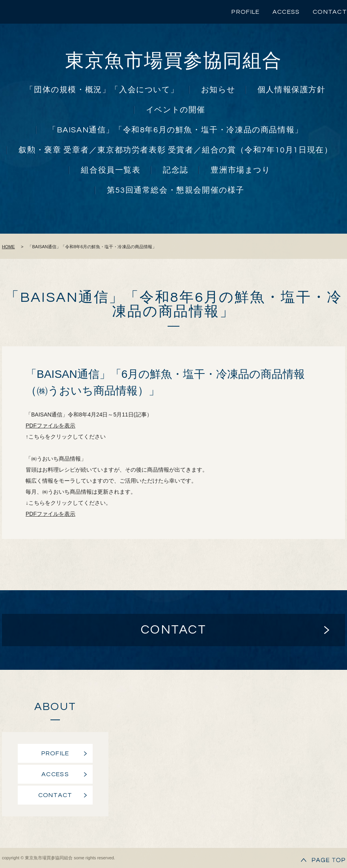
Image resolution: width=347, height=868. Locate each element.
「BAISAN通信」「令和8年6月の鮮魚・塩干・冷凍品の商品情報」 (176, 130)
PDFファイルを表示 (50, 426)
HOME (8, 247)
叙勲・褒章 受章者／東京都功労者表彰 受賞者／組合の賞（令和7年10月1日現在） (175, 150)
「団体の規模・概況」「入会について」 (102, 90)
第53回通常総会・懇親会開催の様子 (176, 190)
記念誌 (176, 170)
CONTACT (330, 12)
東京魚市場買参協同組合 (173, 61)
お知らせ (218, 90)
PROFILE (245, 12)
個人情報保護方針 (292, 90)
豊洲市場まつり (240, 170)
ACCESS (286, 12)
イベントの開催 (176, 110)
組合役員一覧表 (111, 170)
